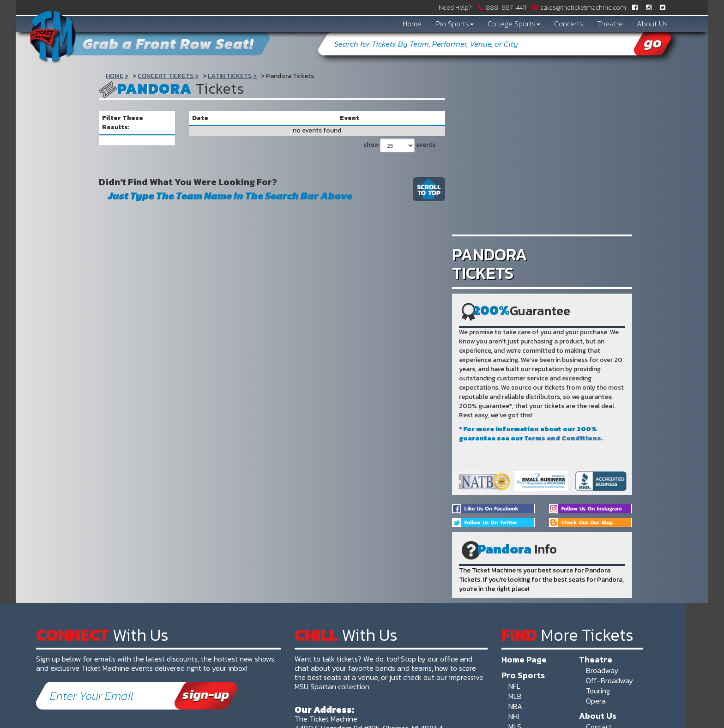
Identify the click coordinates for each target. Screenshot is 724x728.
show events (400, 145)
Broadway (602, 670)
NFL (514, 686)
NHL (515, 716)
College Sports (514, 24)
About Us (652, 24)
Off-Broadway (609, 680)
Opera (596, 701)
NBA (515, 706)
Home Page (524, 659)
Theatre (610, 24)
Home (412, 24)
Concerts (569, 24)
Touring (598, 691)
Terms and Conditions (563, 438)
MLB (515, 696)
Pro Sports (455, 24)
